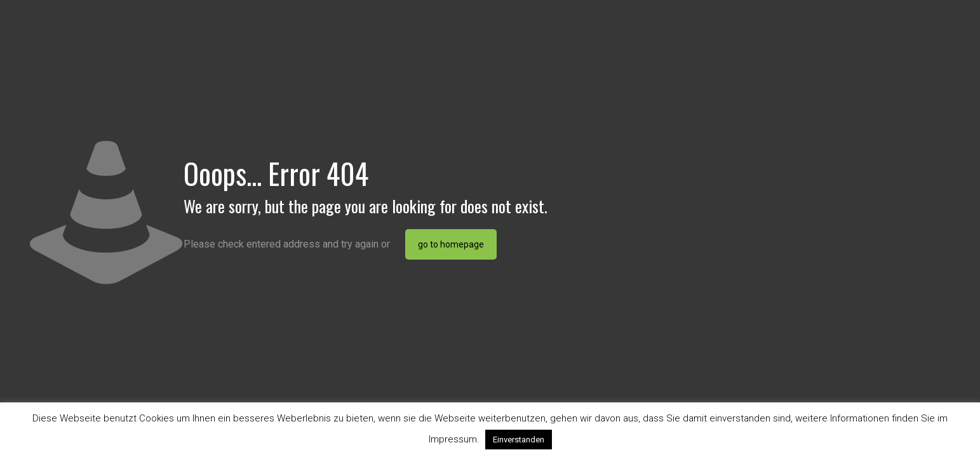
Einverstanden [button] (519, 440)
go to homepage (451, 244)
